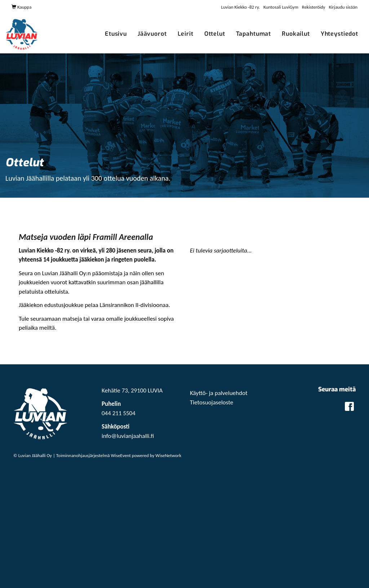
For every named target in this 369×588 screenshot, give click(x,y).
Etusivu (116, 34)
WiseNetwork (168, 455)
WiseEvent (121, 455)
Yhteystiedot (339, 34)
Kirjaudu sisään (343, 7)
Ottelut (215, 34)
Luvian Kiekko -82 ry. (240, 7)
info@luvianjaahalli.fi (128, 436)
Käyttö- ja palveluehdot (219, 393)
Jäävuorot (152, 34)
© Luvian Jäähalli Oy (33, 455)
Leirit (186, 34)
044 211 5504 (119, 413)
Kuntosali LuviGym (281, 7)
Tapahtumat (254, 34)
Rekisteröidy (314, 7)
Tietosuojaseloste (212, 402)
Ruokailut (296, 34)
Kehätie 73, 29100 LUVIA (132, 390)
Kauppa (21, 7)
